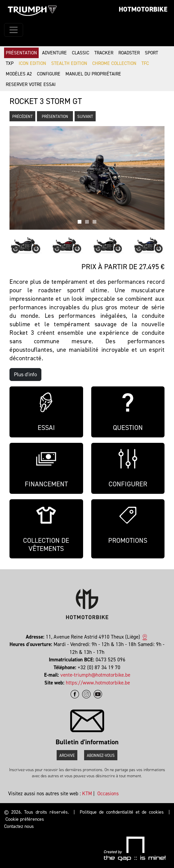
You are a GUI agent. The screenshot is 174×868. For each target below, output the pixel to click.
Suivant (85, 117)
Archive (67, 756)
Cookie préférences (25, 819)
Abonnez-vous (101, 756)
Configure (49, 74)
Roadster (129, 53)
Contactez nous (19, 826)
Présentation (21, 53)
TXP (10, 63)
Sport (151, 53)
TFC (145, 63)
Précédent (22, 117)
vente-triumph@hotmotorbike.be (95, 675)
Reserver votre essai (31, 84)
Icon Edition (32, 63)
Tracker (104, 53)
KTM (87, 794)
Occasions (108, 794)
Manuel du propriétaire (93, 74)
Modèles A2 (19, 74)
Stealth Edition (69, 63)
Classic (81, 53)
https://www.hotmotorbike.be (98, 683)
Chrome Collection (114, 63)
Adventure (54, 53)
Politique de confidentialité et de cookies (122, 812)
